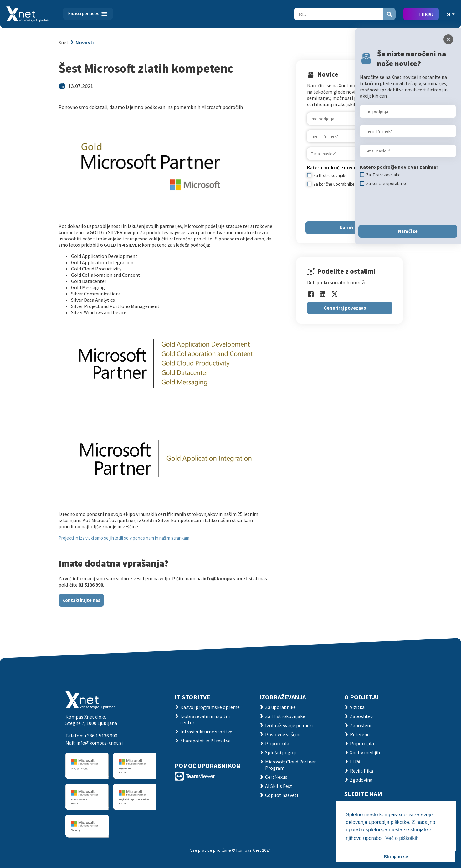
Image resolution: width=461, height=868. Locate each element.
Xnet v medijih (365, 752)
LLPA (355, 762)
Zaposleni (361, 725)
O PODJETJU (361, 697)
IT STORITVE (192, 697)
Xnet (64, 42)
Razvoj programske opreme (210, 707)
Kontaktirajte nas (81, 600)
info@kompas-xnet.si (100, 743)
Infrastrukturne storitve (206, 732)
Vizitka (357, 707)
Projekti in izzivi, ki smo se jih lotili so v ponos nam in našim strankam (124, 538)
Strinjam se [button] (396, 857)
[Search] (338, 14)
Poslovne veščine (283, 734)
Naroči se (349, 227)
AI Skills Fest (279, 786)
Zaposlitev (361, 716)
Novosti (85, 42)
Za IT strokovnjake (285, 716)
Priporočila (277, 743)
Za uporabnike (280, 707)
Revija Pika (361, 771)
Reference (361, 734)
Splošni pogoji (280, 752)
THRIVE (426, 14)
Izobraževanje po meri (289, 725)
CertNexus (276, 777)
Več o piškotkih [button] (402, 838)
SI (451, 14)
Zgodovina (361, 780)
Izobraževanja (283, 697)
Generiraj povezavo (345, 308)
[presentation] (407, 206)
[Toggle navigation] (88, 14)
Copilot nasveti (282, 795)
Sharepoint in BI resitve (205, 741)
